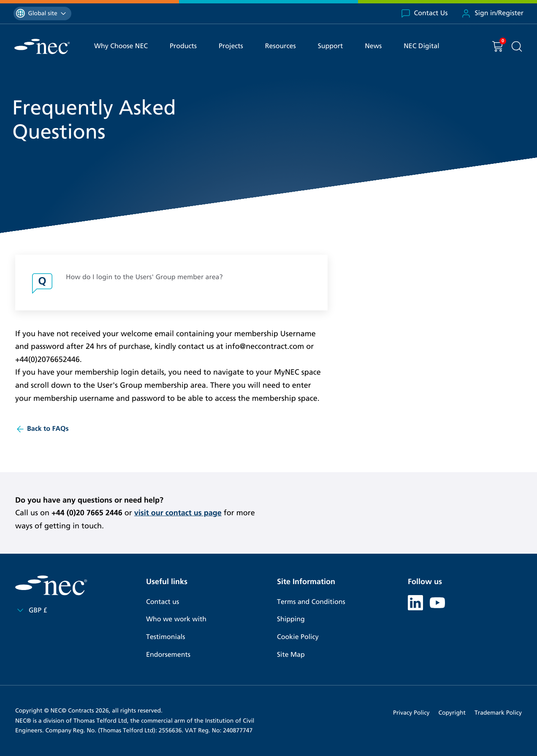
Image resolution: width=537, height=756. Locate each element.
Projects (231, 46)
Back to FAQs (42, 429)
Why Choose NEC (121, 46)
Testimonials (165, 637)
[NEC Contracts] (42, 46)
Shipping (291, 619)
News (373, 46)
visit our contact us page (178, 513)
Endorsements (168, 655)
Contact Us (424, 14)
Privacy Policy (411, 713)
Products (183, 46)
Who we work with (176, 619)
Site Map (291, 655)
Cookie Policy (298, 637)
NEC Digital (421, 46)
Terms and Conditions (311, 602)
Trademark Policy (498, 713)
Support (331, 46)
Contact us (163, 602)
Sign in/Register (492, 14)
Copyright (452, 713)
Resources (281, 46)
